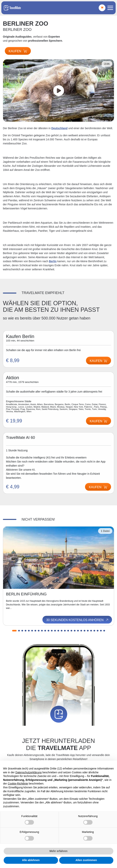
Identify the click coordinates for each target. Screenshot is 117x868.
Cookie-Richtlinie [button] (18, 784)
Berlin (53, 261)
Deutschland (59, 128)
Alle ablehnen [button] (31, 860)
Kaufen (18, 51)
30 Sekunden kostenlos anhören (78, 620)
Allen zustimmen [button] (86, 860)
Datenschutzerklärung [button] (29, 772)
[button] (14, 631)
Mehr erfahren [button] (58, 851)
